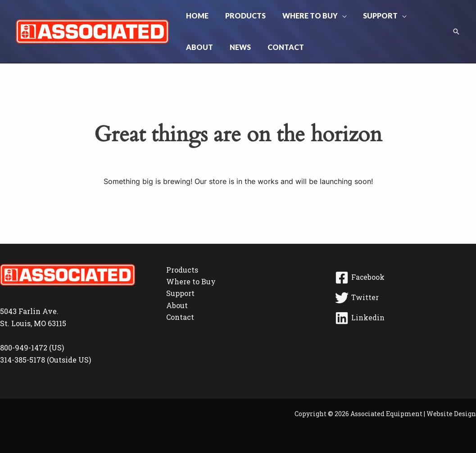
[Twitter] (404, 298)
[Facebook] (404, 278)
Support (180, 293)
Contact (180, 317)
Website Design (451, 414)
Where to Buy (191, 281)
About (177, 305)
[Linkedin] (404, 318)
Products (182, 270)
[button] (337, 16)
